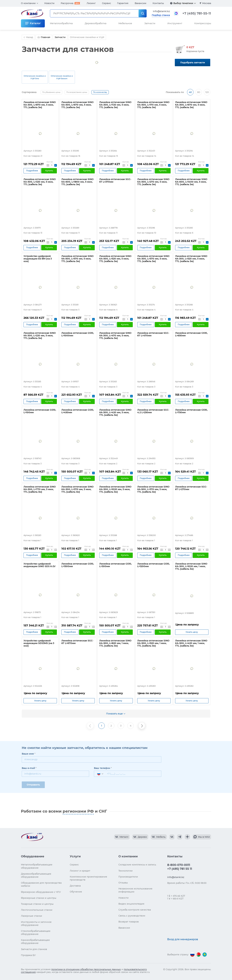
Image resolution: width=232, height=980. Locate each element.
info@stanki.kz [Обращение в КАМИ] (161, 11)
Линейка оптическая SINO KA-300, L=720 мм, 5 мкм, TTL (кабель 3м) (115, 105)
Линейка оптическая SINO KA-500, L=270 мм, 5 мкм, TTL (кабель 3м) (153, 182)
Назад (28, 37)
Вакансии (140, 3)
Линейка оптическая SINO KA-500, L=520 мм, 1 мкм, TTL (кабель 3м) (153, 643)
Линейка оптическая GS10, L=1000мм (78, 334)
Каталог (35, 23)
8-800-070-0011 (179, 865)
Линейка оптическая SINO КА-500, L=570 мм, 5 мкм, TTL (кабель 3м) (77, 259)
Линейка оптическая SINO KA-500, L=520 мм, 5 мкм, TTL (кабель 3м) (115, 259)
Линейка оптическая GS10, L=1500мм (78, 565)
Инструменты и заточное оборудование (36, 924)
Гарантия (123, 3)
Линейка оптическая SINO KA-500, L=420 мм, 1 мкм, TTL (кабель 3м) (191, 643)
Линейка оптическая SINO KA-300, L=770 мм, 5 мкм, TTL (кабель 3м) (40, 489)
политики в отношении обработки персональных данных (86, 969)
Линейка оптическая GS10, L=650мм (191, 334)
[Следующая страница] (142, 726)
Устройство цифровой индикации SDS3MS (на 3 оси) (39, 643)
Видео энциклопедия (131, 904)
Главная (44, 37)
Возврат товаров (129, 922)
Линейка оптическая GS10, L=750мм (191, 411)
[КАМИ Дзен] (187, 837)
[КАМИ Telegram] (180, 837)
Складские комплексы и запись (137, 865)
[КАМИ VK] (172, 837)
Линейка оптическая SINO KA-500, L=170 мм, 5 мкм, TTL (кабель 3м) (153, 105)
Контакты (158, 3)
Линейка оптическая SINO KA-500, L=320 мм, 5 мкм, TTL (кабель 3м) (40, 182)
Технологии (126, 871)
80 (199, 92)
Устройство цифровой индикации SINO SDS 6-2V (39, 565)
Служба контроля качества (135, 910)
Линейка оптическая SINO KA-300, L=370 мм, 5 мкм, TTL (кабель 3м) (77, 489)
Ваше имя (29, 754)
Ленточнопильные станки (37, 910)
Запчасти (150, 23)
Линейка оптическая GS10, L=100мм (40, 411)
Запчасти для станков (34, 949)
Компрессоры (203, 23)
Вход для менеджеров (183, 939)
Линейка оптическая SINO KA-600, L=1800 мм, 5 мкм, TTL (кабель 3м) (77, 182)
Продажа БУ (28, 955)
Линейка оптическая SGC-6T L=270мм (191, 488)
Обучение (76, 892)
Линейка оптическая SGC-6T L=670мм (77, 642)
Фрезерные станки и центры (39, 898)
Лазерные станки (31, 916)
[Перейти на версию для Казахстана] (205, 955)
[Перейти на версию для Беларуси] (198, 955)
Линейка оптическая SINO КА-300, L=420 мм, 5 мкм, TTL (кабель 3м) (115, 412)
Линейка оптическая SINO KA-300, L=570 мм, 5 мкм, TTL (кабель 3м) (153, 259)
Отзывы (123, 883)
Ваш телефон (103, 768)
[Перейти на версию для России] (192, 955)
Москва (207, 3)
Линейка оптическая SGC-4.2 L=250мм (153, 411)
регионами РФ (78, 811)
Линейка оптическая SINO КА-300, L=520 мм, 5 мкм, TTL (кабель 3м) (191, 259)
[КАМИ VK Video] (122, 837)
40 (190, 92)
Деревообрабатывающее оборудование (36, 875)
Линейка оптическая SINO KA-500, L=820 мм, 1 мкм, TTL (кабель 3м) (115, 643)
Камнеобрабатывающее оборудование (35, 942)
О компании (28, 3)
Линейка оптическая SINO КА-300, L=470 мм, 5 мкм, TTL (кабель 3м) (115, 336)
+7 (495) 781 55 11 (180, 869)
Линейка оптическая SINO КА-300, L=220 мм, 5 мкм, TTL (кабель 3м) (40, 336)
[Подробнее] (171, 3)
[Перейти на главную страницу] (32, 837)
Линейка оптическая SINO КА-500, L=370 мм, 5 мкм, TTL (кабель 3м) (153, 489)
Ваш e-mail (29, 768)
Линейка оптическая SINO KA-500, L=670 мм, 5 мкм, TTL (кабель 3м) (77, 105)
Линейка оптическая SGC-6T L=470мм (153, 334)
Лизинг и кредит (80, 871)
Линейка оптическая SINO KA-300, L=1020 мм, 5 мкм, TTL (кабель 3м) (115, 489)
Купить (49, 171)
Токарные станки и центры (37, 904)
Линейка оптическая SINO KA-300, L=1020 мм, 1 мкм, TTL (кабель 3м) (191, 566)
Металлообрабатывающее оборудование (37, 866)
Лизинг (91, 3)
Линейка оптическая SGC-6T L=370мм (115, 180)
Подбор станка (161, 15)
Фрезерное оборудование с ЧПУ (41, 892)
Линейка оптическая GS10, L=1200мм (154, 565)
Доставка (75, 886)
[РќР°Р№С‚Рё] (143, 13)
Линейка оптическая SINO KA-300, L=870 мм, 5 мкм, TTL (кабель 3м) (40, 105)
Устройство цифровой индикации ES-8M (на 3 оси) (38, 259)
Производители (128, 877)
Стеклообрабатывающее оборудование (36, 933)
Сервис (106, 3)
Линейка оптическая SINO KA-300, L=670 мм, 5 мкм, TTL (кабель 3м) (191, 105)
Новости (49, 3)
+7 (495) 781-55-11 (197, 13)
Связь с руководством (132, 916)
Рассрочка (67, 3)
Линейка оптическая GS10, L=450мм (78, 411)
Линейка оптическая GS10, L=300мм (116, 565)
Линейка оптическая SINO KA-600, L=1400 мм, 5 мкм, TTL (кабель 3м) (191, 182)
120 (207, 92)
